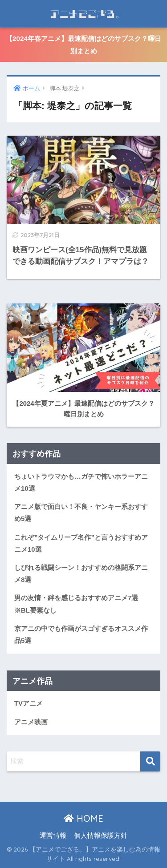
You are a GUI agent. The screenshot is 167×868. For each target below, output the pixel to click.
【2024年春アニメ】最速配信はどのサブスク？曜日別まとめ (83, 45)
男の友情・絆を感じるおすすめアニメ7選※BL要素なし (76, 604)
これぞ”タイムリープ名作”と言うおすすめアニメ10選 (81, 543)
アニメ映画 (31, 722)
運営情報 (53, 836)
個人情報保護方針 (101, 836)
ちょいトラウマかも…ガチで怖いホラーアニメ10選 (81, 482)
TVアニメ (29, 703)
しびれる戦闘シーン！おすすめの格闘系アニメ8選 (81, 574)
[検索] (150, 761)
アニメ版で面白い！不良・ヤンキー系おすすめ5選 (81, 513)
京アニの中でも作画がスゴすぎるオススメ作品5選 (81, 635)
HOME (83, 818)
